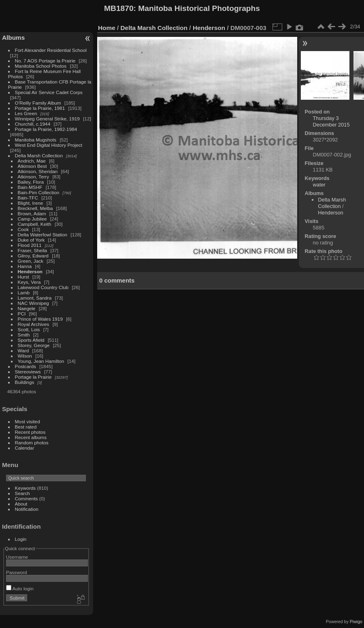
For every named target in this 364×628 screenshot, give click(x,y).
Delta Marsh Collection (39, 155)
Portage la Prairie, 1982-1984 (46, 129)
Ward (23, 350)
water (319, 185)
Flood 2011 (30, 245)
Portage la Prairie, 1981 (40, 108)
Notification (27, 509)
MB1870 (119, 8)
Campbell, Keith (35, 224)
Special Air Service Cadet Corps (49, 92)
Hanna (25, 266)
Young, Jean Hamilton (41, 361)
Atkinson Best (32, 166)
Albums (13, 38)
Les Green (26, 113)
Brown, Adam (32, 213)
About (21, 504)
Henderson (30, 271)
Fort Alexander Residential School (51, 50)
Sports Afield (31, 340)
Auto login (20, 588)
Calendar (25, 448)
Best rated (26, 427)
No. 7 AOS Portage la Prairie (45, 61)
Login (21, 539)
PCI (22, 314)
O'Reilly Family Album (38, 103)
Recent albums (31, 437)
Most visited (28, 421)
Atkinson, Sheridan (38, 171)
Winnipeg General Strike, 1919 (47, 119)
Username (17, 557)
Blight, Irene (31, 203)
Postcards (26, 366)
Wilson (25, 356)
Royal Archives (34, 324)
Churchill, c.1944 (33, 124)
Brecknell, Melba (35, 208)
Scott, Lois (29, 329)
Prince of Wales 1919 (40, 319)
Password (17, 572)
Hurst (23, 277)
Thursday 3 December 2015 (331, 121)
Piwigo (356, 622)
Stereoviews (28, 372)
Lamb (24, 293)
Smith (24, 335)
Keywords (26, 488)
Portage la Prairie (33, 377)
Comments (27, 498)
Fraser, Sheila (33, 250)
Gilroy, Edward (33, 256)
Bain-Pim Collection (39, 192)
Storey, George (34, 345)
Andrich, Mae (32, 161)
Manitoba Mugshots (36, 140)
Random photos (32, 443)
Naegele (27, 308)
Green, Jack (31, 261)
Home (107, 28)
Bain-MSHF (30, 187)
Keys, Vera (29, 282)
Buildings (25, 382)
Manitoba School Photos (41, 66)
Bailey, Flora (31, 182)
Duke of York (31, 240)
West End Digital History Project (49, 145)
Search (22, 493)
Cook (23, 229)
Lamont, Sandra (35, 298)
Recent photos (30, 432)
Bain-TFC (28, 198)
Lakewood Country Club (43, 287)
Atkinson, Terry (34, 177)
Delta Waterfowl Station (43, 235)
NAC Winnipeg (33, 303)
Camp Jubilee (32, 219)
